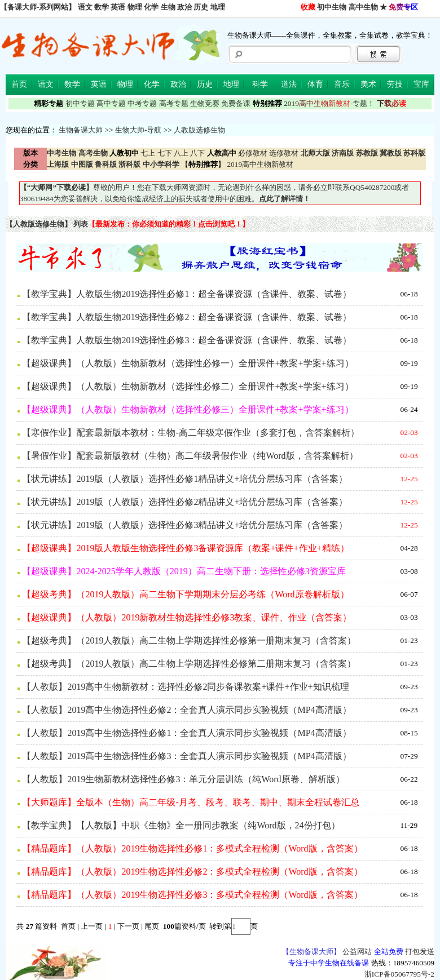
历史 (201, 7)
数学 (102, 7)
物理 (135, 7)
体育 (315, 84)
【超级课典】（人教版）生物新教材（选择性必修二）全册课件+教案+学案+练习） (188, 386)
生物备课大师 (81, 130)
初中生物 (332, 7)
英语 (118, 7)
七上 (148, 153)
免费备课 (236, 103)
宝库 (421, 84)
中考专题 (142, 103)
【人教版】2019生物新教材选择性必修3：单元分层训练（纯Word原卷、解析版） (183, 779)
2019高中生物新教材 (259, 164)
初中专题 (80, 103)
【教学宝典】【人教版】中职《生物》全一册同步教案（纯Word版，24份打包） (181, 825)
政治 (184, 7)
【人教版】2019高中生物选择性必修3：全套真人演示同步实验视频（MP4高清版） (186, 756)
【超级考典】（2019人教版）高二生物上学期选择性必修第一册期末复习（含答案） (189, 640)
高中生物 (363, 7)
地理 (218, 7)
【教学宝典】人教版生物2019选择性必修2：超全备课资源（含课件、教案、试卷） (187, 317)
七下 (165, 153)
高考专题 (174, 103)
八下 (197, 153)
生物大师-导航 (138, 130)
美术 (368, 84)
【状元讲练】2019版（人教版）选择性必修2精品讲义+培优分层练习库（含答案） (185, 502)
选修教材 (284, 153)
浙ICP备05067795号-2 (399, 974)
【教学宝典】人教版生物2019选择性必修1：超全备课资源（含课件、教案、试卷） (187, 294)
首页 (19, 84)
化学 (151, 7)
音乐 (342, 84)
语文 (85, 7)
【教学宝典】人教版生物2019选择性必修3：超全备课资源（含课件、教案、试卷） (187, 340)
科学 (260, 84)
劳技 (395, 84)
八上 (181, 153)
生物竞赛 (205, 103)
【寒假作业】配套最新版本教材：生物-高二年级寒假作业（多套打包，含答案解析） (190, 433)
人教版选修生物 (199, 130)
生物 (168, 7)
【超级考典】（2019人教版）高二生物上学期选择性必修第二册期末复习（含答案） (189, 664)
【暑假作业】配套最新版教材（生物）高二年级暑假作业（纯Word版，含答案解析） (190, 456)
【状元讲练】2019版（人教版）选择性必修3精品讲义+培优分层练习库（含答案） (185, 525)
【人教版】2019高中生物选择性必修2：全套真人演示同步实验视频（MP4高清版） (186, 710)
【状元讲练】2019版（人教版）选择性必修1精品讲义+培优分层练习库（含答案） (185, 479)
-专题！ (329, 103)
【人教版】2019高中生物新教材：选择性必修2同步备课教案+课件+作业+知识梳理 (185, 687)
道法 (289, 84)
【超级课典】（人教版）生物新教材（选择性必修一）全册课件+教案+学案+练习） (188, 363)
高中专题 (111, 103)
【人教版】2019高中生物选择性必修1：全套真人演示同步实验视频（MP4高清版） (186, 733)
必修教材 (253, 153)
